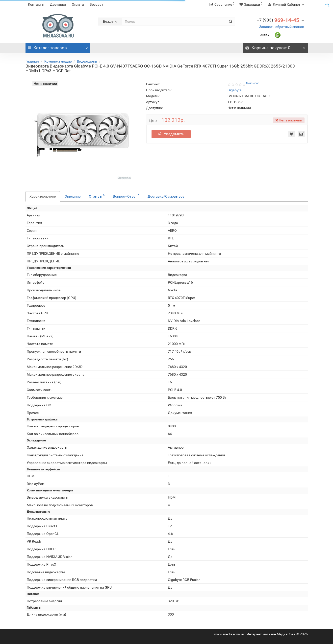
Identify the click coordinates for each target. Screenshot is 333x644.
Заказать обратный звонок (282, 27)
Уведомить (171, 134)
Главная (32, 61)
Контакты (36, 4)
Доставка (58, 4)
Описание (73, 196)
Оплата (78, 4)
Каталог (58, 46)
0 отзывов (253, 83)
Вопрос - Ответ (126, 196)
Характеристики (43, 196)
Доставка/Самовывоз (166, 196)
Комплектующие (58, 61)
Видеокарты (87, 61)
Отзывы (97, 196)
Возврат (96, 4)
